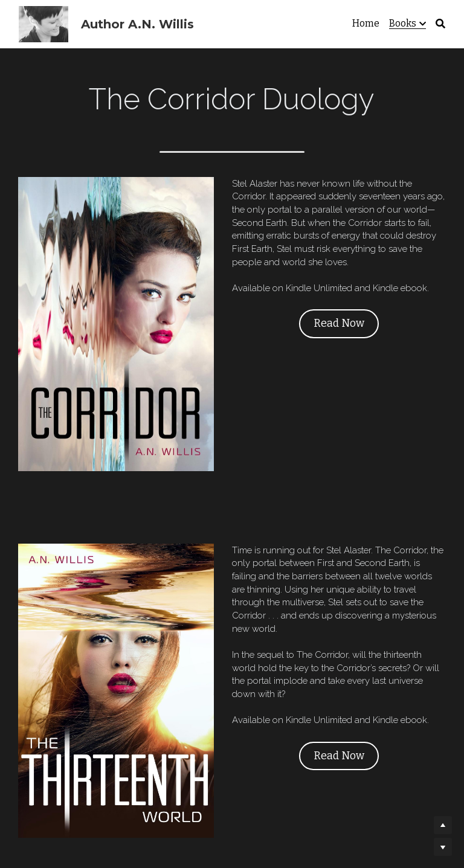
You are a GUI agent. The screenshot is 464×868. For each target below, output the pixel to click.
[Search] (440, 24)
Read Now (324, 310)
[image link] (102, 301)
